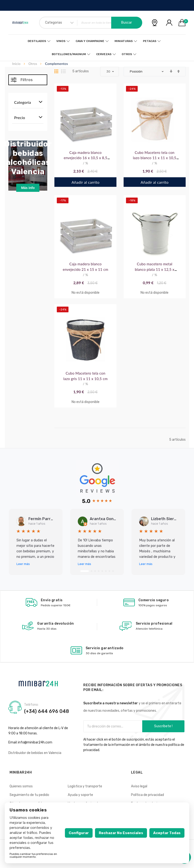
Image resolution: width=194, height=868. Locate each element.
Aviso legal (139, 786)
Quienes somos (21, 786)
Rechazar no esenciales (121, 833)
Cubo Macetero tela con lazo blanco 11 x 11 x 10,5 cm (155, 158)
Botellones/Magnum (69, 54)
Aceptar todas (167, 833)
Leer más (23, 564)
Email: (13, 742)
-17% (63, 200)
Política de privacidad (147, 795)
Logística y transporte (85, 786)
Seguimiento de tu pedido (29, 795)
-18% (132, 200)
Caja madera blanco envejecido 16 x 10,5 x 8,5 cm (86, 158)
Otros (127, 54)
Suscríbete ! (163, 726)
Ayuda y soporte (80, 795)
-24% (132, 89)
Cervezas (104, 54)
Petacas (150, 41)
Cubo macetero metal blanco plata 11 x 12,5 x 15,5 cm (155, 269)
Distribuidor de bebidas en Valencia (35, 753)
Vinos (61, 41)
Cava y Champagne (90, 41)
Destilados (37, 41)
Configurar (79, 833)
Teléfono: (31, 705)
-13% (63, 89)
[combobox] (91, 23)
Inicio (17, 64)
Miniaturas (124, 41)
